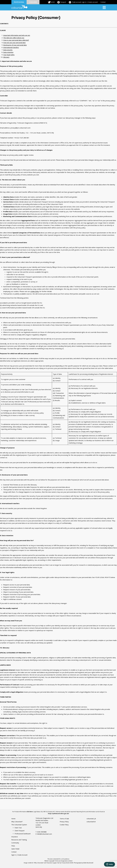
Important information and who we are (17, 35)
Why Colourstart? (17, 822)
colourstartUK (91, 822)
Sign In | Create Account (19, 855)
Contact (103, 2)
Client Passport (20, 831)
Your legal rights (9, 55)
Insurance (15, 837)
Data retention (8, 52)
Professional (19, 2)
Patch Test (18, 828)
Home (13, 819)
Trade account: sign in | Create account (85, 2)
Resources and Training (19, 840)
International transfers (11, 47)
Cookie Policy (64, 825)
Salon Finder (15, 849)
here (5, 339)
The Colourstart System (19, 825)
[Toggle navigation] (104, 7)
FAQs (13, 846)
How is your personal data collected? (16, 40)
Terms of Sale (64, 819)
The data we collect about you (14, 38)
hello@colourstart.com (44, 834)
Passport (63, 2)
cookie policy (35, 291)
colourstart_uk (91, 819)
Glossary (6, 57)
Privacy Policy (64, 822)
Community (15, 843)
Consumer (33, 2)
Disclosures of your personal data (15, 45)
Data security (8, 50)
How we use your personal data (14, 43)
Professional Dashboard (23, 834)
